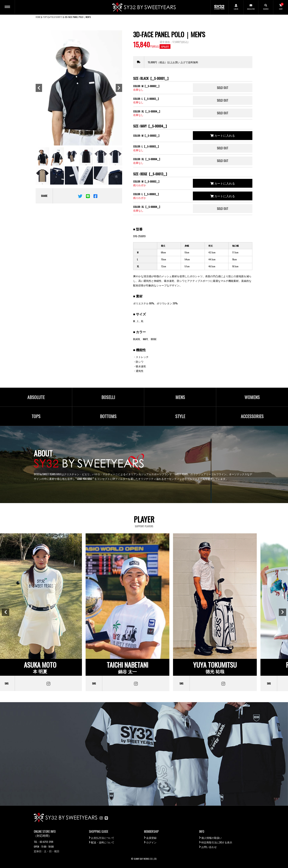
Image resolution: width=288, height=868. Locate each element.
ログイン (151, 842)
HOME (38, 17)
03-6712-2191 (46, 842)
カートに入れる (223, 135)
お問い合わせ (209, 847)
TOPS (45, 17)
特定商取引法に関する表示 (217, 842)
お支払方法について (103, 838)
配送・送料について (103, 842)
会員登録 (151, 838)
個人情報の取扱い (212, 838)
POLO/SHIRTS (56, 17)
